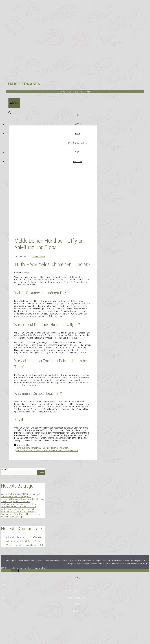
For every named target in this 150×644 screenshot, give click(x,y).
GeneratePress (41, 568)
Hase (78, 134)
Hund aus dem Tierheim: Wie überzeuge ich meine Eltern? (43, 448)
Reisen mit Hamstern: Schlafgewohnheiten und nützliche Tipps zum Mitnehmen (22, 500)
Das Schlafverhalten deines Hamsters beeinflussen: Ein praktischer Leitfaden (19, 505)
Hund (78, 115)
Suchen (5, 469)
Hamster (78, 161)
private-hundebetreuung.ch (19, 537)
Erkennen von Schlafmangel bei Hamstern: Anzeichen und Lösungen (21, 515)
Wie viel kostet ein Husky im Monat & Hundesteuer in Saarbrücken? (47, 451)
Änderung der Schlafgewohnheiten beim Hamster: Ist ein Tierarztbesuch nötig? (19, 510)
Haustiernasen (24, 84)
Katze (78, 124)
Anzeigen (26, 272)
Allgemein (21, 445)
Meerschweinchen (78, 143)
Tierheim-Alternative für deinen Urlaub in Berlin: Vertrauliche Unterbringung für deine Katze (26, 541)
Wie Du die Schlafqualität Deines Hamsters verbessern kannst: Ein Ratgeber (21, 495)
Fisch (78, 152)
